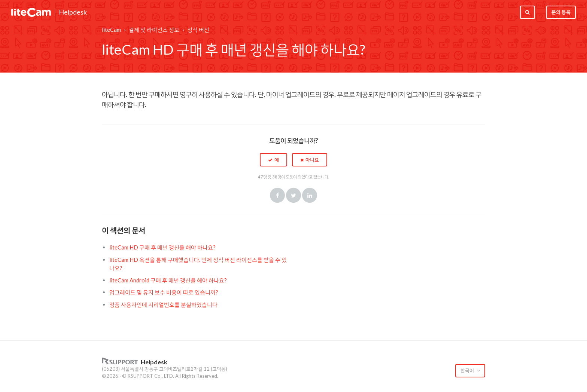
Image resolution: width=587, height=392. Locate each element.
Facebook (277, 195)
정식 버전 (198, 30)
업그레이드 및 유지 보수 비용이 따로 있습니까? (164, 292)
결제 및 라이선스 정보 (154, 30)
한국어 (468, 370)
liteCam (111, 30)
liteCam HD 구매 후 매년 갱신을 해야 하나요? (162, 247)
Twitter (293, 195)
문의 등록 (561, 12)
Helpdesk (73, 12)
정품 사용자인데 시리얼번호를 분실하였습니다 (163, 304)
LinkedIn (310, 195)
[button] (273, 160)
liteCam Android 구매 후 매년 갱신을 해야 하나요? (168, 280)
